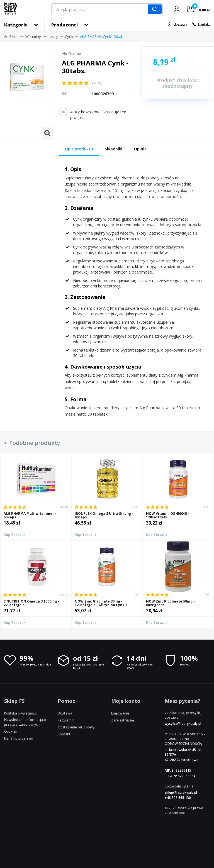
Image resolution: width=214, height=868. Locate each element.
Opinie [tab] (140, 149)
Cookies (11, 731)
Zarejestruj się (123, 720)
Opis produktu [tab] (79, 149)
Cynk (69, 36)
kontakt (204, 24)
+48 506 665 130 (178, 798)
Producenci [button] (65, 25)
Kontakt (64, 734)
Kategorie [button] (16, 25)
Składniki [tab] (114, 149)
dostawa (180, 24)
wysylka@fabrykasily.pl (183, 724)
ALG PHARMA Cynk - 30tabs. (103, 36)
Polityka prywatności (21, 713)
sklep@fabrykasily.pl (181, 792)
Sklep (14, 36)
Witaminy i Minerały (42, 36)
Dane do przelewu (19, 738)
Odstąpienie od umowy (76, 727)
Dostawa (65, 713)
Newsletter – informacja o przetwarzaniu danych (25, 722)
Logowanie (120, 713)
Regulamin (66, 720)
